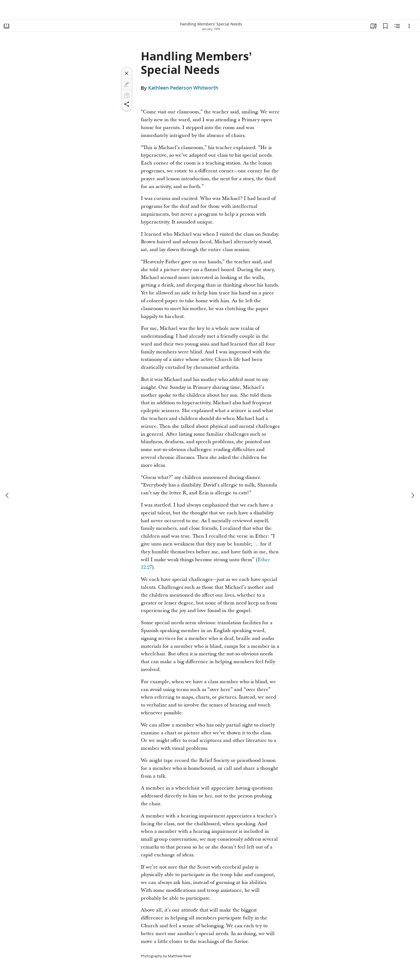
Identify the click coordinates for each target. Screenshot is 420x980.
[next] (412, 495)
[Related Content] (397, 26)
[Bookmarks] (385, 26)
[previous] (8, 495)
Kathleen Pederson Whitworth (183, 88)
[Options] (409, 26)
